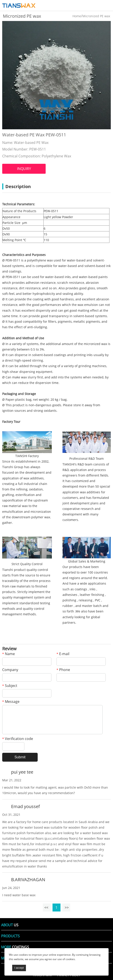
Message (11, 702)
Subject (10, 686)
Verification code (18, 739)
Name (9, 654)
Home (77, 16)
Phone (63, 670)
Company (10, 670)
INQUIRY (24, 169)
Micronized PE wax (96, 16)
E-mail (63, 654)
